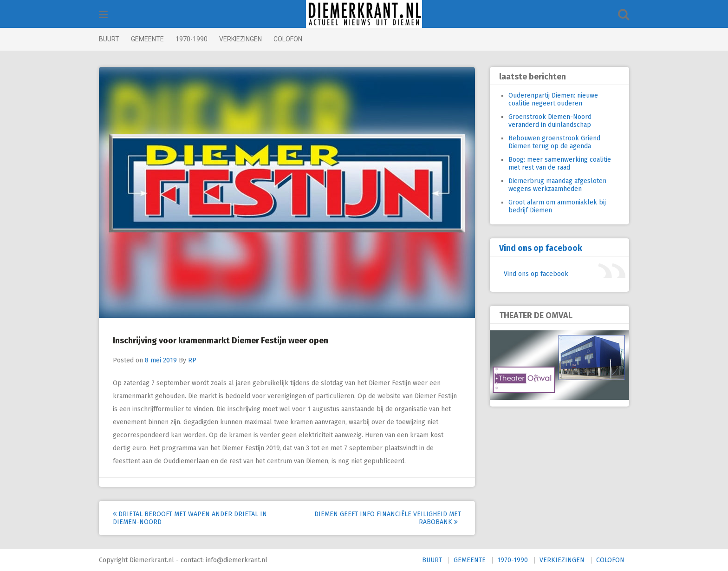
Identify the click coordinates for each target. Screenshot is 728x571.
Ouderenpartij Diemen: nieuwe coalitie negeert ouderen (553, 99)
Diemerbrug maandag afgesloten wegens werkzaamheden (557, 185)
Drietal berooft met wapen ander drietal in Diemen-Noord (190, 518)
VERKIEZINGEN (240, 39)
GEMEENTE (147, 39)
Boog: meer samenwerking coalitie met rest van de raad (560, 164)
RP (192, 360)
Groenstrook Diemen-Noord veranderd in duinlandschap (550, 121)
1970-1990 (192, 39)
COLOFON (288, 39)
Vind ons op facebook (541, 248)
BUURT (109, 39)
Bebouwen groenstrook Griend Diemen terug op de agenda (554, 142)
